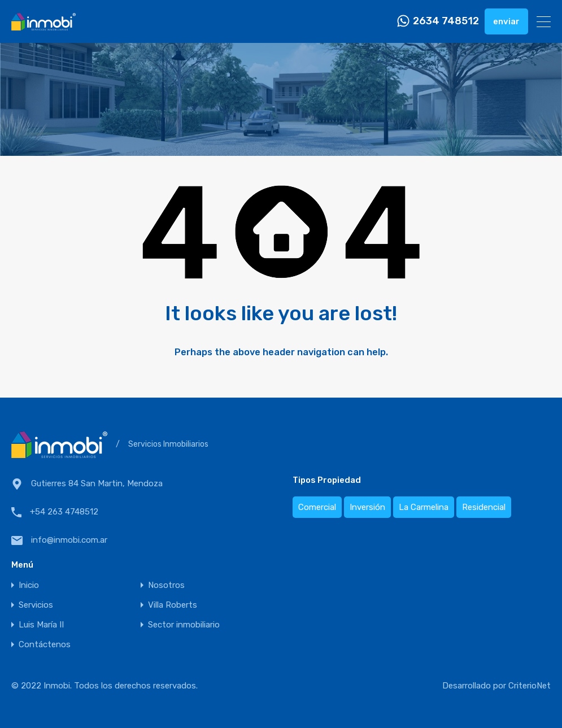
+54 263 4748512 (64, 512)
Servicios (36, 605)
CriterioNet (530, 686)
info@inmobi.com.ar (69, 540)
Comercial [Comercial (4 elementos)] (317, 507)
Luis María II (41, 625)
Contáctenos (45, 645)
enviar (506, 21)
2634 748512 (446, 21)
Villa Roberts (173, 605)
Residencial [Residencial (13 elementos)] (484, 507)
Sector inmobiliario (184, 625)
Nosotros (166, 585)
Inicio (29, 585)
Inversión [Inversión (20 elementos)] (367, 507)
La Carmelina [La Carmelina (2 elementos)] (424, 507)
